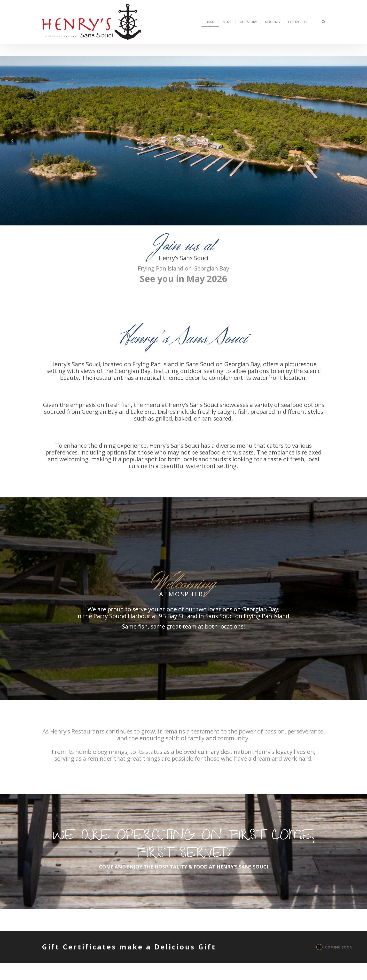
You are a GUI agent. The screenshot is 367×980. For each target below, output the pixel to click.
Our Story (248, 22)
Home (210, 22)
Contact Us (297, 22)
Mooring (272, 22)
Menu (227, 22)
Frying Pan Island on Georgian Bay (183, 268)
